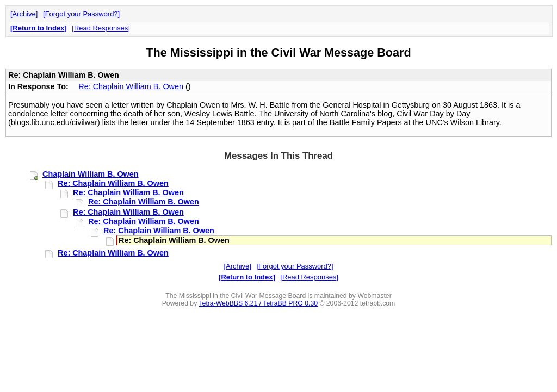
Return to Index (38, 28)
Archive (24, 14)
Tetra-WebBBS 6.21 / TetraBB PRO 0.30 (258, 303)
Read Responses (101, 28)
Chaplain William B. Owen (91, 174)
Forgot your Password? (82, 14)
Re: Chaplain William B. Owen (131, 86)
